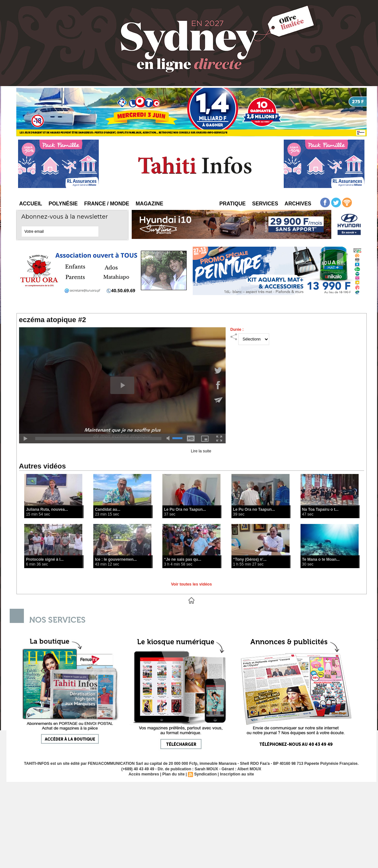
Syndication (205, 774)
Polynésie (63, 204)
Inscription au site (236, 774)
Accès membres (145, 774)
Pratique (233, 204)
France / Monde (107, 204)
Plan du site (174, 774)
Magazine (149, 204)
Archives (298, 204)
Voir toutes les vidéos (191, 584)
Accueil (31, 204)
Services (265, 204)
